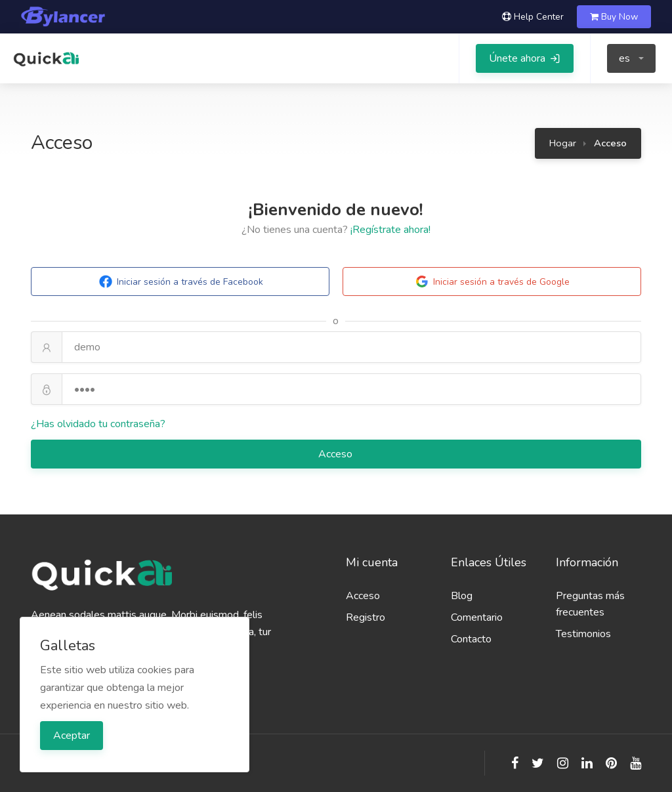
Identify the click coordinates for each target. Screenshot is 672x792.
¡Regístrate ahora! (390, 230)
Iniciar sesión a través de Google (492, 281)
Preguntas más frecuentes (590, 604)
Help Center (533, 17)
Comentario (477, 617)
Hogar (563, 143)
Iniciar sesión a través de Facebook (180, 281)
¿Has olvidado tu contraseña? (98, 424)
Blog (462, 596)
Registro (366, 617)
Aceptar (72, 736)
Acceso (337, 454)
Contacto (471, 639)
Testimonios (583, 634)
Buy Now (614, 17)
